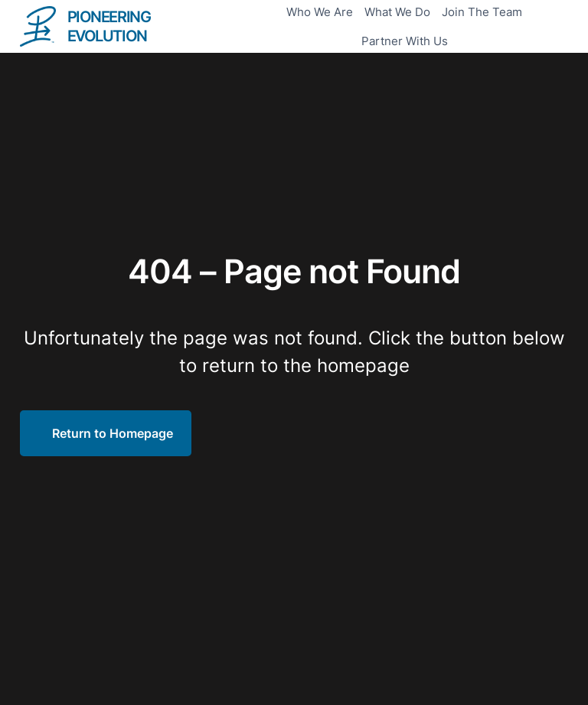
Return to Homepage (113, 433)
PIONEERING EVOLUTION (109, 26)
